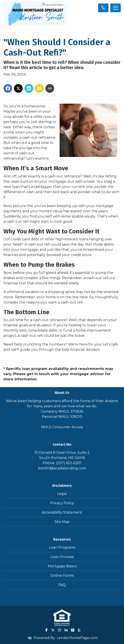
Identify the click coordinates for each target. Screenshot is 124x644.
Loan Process (62, 557)
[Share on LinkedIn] (29, 88)
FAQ (62, 585)
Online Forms (62, 576)
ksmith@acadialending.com (62, 468)
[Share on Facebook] (8, 88)
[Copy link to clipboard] (50, 88)
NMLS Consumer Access (62, 427)
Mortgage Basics (62, 566)
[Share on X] (18, 88)
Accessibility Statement (62, 512)
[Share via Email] (39, 88)
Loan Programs (62, 547)
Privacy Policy (62, 503)
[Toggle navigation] (115, 8)
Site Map (62, 522)
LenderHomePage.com (77, 638)
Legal (62, 494)
